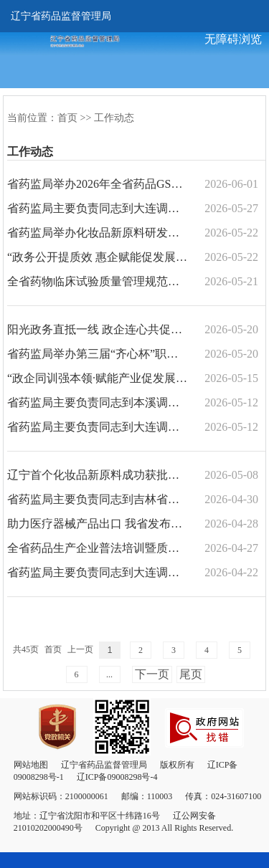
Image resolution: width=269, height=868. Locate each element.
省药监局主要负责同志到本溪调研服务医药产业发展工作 (98, 402)
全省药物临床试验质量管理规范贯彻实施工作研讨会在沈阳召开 (98, 281)
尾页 (191, 674)
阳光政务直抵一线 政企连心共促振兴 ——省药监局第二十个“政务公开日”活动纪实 (98, 329)
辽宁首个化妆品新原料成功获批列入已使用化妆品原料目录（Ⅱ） (98, 475)
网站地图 (31, 765)
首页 (67, 118)
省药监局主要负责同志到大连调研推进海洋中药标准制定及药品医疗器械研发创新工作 (98, 427)
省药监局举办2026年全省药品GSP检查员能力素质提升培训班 (98, 184)
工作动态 (114, 118)
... (109, 674)
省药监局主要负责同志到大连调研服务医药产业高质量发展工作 (98, 572)
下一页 (152, 674)
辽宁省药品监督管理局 (61, 16)
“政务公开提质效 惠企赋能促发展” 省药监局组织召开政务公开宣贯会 (98, 257)
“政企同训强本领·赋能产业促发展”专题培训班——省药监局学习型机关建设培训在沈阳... (98, 378)
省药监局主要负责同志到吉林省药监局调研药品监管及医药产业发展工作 (98, 499)
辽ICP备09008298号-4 (117, 777)
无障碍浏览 (233, 39)
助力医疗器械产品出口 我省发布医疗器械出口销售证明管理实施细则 (98, 524)
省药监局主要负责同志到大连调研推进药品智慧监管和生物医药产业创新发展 (98, 208)
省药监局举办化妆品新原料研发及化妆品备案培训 (98, 233)
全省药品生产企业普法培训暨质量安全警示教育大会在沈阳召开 (98, 548)
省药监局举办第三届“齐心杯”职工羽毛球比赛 (98, 354)
